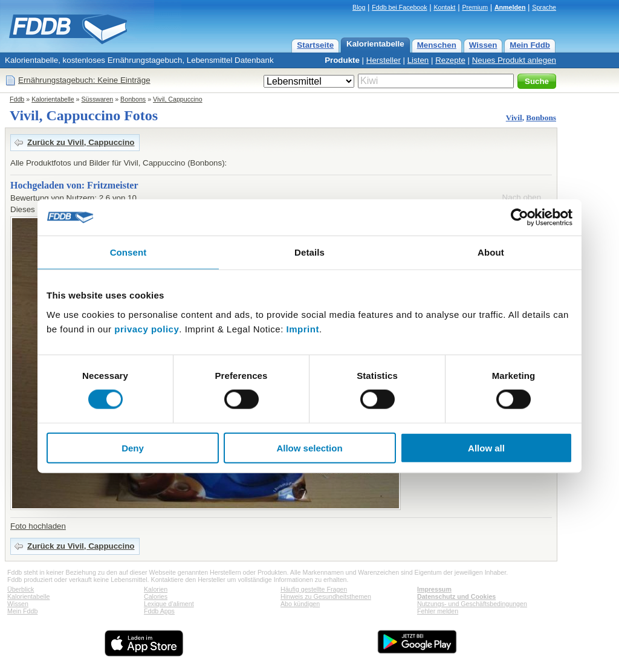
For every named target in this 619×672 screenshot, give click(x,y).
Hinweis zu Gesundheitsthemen (326, 596)
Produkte (342, 60)
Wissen (483, 45)
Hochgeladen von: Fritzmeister (74, 185)
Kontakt (444, 7)
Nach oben (522, 197)
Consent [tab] (128, 252)
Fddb (17, 99)
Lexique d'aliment (169, 604)
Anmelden (510, 7)
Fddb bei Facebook (399, 7)
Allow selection (309, 447)
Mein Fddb (530, 45)
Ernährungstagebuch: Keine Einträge (84, 80)
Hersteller (384, 60)
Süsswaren (98, 99)
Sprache (544, 7)
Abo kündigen (300, 604)
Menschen (437, 45)
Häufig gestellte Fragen (314, 589)
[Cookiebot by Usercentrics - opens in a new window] (520, 218)
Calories (156, 596)
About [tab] (491, 252)
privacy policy (147, 328)
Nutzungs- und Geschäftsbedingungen (472, 604)
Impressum (434, 589)
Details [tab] (309, 252)
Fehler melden (438, 611)
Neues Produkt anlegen (514, 60)
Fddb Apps (159, 611)
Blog (359, 7)
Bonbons (133, 99)
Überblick (21, 589)
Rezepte (450, 60)
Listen (418, 60)
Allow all (486, 447)
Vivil (514, 118)
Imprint (303, 328)
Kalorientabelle (375, 44)
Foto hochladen (38, 526)
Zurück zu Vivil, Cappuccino (81, 142)
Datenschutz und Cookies (456, 596)
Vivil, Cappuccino (178, 99)
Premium (475, 7)
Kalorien (156, 589)
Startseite (315, 45)
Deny (133, 447)
